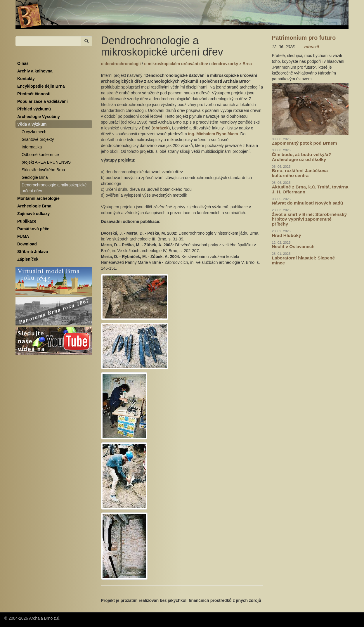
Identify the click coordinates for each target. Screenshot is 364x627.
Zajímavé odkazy (33, 214)
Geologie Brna (35, 177)
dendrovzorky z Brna (232, 64)
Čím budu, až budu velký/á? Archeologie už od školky (302, 157)
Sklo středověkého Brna (43, 170)
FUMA (23, 236)
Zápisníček (28, 259)
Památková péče (33, 229)
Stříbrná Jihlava (33, 252)
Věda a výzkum (32, 124)
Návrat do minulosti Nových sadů (308, 203)
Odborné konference (40, 155)
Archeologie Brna (34, 206)
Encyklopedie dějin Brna (41, 86)
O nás (23, 63)
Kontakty (26, 79)
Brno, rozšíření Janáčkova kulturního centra (300, 173)
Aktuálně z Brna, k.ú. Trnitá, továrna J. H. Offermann (310, 189)
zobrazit (311, 47)
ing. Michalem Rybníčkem (213, 134)
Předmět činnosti (34, 94)
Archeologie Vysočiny (39, 117)
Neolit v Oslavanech (293, 246)
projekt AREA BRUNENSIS (46, 162)
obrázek (161, 128)
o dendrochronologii (122, 64)
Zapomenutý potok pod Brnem (305, 143)
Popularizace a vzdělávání (43, 101)
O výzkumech (34, 132)
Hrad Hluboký (287, 235)
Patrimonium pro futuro (304, 38)
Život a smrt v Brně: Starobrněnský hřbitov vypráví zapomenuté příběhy (310, 219)
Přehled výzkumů (34, 109)
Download (27, 244)
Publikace (27, 221)
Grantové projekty (38, 139)
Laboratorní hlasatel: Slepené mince (304, 260)
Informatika (32, 147)
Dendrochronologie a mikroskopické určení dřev (54, 188)
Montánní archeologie (38, 198)
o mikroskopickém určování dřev (177, 64)
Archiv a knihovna (35, 71)
